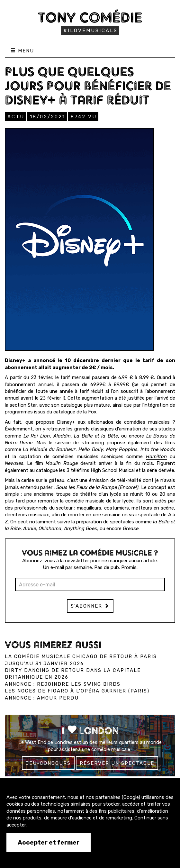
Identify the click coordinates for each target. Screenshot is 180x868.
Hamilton (156, 457)
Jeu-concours (48, 763)
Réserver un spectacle (117, 763)
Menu (22, 51)
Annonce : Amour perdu (42, 698)
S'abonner (90, 606)
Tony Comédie (90, 17)
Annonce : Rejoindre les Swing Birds (63, 684)
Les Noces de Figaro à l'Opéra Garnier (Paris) (77, 691)
